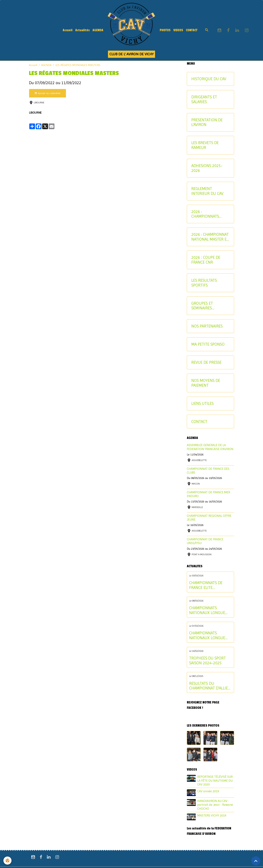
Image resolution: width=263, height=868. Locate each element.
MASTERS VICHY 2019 (212, 815)
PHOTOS (165, 30)
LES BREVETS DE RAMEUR (205, 145)
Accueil (68, 30)
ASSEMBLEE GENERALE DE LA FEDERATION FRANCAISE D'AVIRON (210, 447)
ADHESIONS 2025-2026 (207, 168)
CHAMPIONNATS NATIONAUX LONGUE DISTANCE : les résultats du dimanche (210, 610)
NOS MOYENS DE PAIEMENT (206, 383)
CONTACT (192, 30)
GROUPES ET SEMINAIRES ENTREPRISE (202, 306)
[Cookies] (8, 861)
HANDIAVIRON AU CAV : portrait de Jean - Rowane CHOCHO (215, 805)
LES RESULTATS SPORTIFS (204, 283)
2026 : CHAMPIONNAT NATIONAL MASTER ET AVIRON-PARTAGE (210, 237)
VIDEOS (178, 30)
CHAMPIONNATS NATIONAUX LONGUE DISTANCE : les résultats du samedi (210, 635)
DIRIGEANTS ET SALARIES (204, 99)
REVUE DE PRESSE (206, 362)
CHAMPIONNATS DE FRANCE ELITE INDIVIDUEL (206, 585)
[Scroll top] (256, 861)
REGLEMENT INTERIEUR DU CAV (207, 191)
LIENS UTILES (202, 403)
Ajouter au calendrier (48, 93)
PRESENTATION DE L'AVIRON (207, 122)
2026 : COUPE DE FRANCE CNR (206, 260)
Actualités (82, 30)
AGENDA (98, 30)
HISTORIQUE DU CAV (209, 79)
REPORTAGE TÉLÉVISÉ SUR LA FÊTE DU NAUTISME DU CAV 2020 (215, 780)
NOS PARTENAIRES (207, 326)
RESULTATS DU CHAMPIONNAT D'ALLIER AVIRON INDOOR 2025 (210, 686)
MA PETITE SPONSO (208, 344)
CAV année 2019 (208, 791)
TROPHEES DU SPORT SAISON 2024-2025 (207, 660)
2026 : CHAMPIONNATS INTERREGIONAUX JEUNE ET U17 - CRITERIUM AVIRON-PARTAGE (209, 214)
